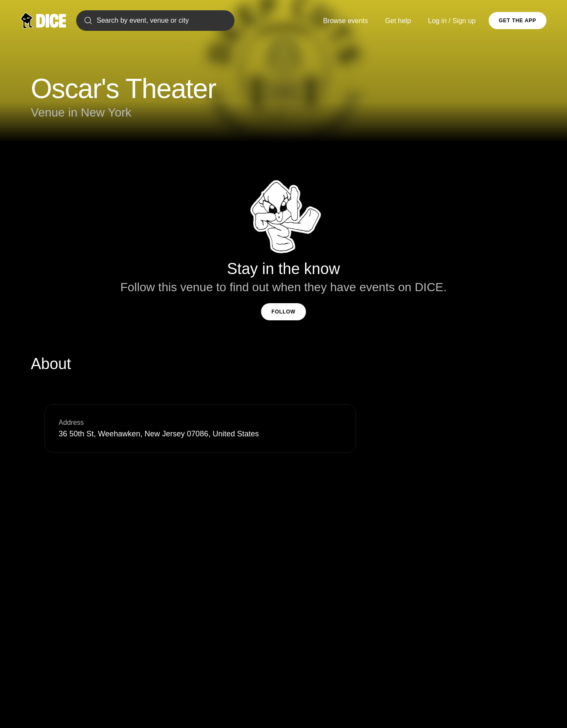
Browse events (346, 21)
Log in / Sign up (452, 21)
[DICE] (43, 21)
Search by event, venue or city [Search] (136, 21)
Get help (398, 21)
